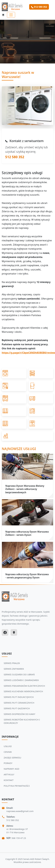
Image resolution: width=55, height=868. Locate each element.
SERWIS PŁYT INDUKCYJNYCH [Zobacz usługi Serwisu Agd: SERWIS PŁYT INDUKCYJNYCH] (19, 697)
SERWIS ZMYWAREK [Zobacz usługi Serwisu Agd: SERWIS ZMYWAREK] (14, 669)
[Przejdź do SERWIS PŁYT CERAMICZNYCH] (41, 411)
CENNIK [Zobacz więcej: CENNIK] (8, 752)
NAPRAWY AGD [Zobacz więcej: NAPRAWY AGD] (12, 769)
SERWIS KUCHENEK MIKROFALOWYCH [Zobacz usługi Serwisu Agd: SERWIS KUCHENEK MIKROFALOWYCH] (23, 691)
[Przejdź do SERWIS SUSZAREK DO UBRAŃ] (14, 386)
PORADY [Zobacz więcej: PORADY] (8, 763)
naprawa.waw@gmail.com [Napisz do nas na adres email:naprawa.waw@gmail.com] (20, 811)
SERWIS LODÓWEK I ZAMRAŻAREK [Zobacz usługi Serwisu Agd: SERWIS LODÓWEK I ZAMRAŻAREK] (21, 680)
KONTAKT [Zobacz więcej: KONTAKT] (9, 780)
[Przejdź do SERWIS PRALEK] (14, 373)
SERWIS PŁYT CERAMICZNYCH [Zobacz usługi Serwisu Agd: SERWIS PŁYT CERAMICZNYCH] (19, 703)
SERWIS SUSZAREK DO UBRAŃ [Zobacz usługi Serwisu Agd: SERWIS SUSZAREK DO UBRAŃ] (19, 674)
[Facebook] (5, 632)
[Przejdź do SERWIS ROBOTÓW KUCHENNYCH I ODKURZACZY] (27, 436)
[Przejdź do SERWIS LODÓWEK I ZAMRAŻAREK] (41, 386)
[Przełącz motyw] (3, 15)
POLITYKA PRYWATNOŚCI (17, 786)
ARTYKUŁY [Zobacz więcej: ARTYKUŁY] (9, 774)
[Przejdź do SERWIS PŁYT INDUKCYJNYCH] (14, 411)
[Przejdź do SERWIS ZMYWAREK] (41, 373)
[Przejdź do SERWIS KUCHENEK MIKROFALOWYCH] (41, 398)
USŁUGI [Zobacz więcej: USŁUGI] (8, 746)
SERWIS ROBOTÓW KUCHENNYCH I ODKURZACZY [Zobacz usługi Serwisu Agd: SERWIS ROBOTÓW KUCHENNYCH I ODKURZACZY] (22, 721)
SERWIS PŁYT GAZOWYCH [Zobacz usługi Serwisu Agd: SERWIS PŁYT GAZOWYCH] (17, 708)
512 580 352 (15, 157)
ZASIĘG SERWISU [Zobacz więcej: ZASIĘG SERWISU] (12, 758)
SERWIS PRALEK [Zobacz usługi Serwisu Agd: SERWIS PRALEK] (12, 663)
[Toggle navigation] (11, 15)
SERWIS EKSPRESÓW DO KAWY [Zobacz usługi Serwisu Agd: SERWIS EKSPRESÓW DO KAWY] (20, 714)
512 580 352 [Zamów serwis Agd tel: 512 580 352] (39, 7)
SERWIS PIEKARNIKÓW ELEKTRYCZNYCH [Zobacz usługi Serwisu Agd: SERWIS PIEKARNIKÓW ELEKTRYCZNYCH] (24, 686)
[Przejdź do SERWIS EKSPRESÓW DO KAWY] (41, 424)
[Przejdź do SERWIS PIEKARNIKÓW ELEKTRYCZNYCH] (14, 398)
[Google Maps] (14, 632)
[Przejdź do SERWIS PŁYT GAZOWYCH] (14, 424)
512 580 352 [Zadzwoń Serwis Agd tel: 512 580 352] (13, 820)
